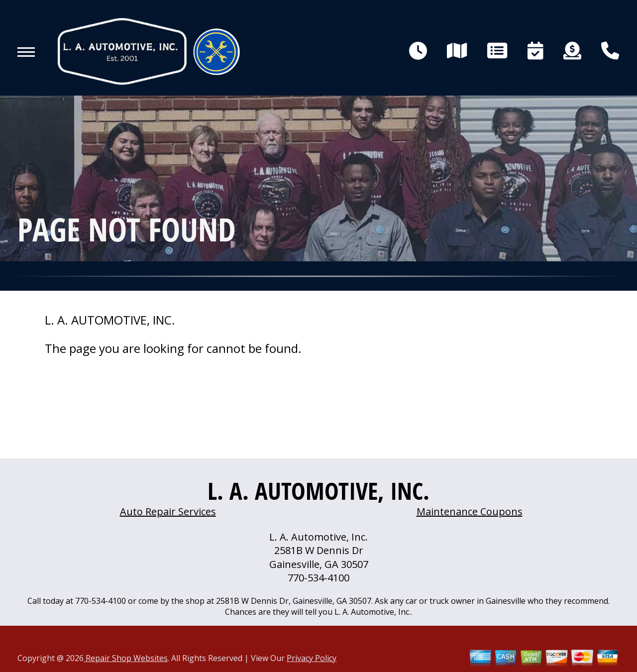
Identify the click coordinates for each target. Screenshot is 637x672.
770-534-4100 (318, 578)
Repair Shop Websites (126, 658)
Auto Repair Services (168, 511)
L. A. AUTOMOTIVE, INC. (110, 320)
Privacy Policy (312, 658)
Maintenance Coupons (470, 511)
